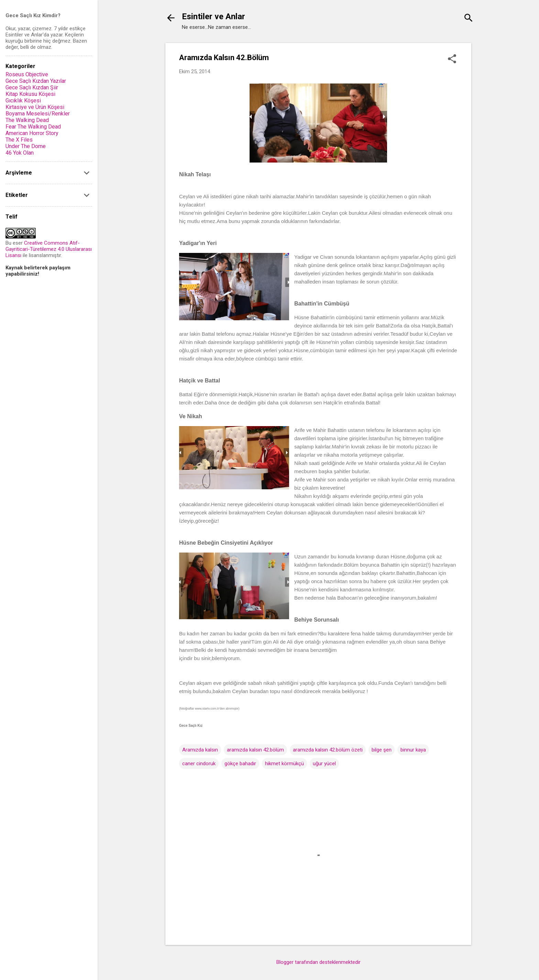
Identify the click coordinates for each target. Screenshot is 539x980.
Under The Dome (26, 146)
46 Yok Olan (20, 153)
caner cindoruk (199, 764)
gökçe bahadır (240, 764)
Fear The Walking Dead (33, 127)
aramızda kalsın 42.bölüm (255, 750)
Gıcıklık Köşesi (23, 101)
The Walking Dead (27, 120)
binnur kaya (413, 750)
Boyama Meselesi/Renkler (38, 114)
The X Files (19, 140)
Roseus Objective (27, 74)
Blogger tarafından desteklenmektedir (318, 962)
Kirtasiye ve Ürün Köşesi (35, 107)
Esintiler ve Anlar (213, 16)
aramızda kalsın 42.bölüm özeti (328, 750)
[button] (452, 59)
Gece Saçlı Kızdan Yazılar (36, 81)
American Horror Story (32, 133)
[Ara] (469, 19)
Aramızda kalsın (200, 750)
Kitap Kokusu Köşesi (30, 94)
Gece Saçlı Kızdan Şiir (32, 87)
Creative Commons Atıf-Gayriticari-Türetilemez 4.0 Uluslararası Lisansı (49, 249)
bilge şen (382, 750)
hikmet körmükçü (284, 764)
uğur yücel (324, 764)
